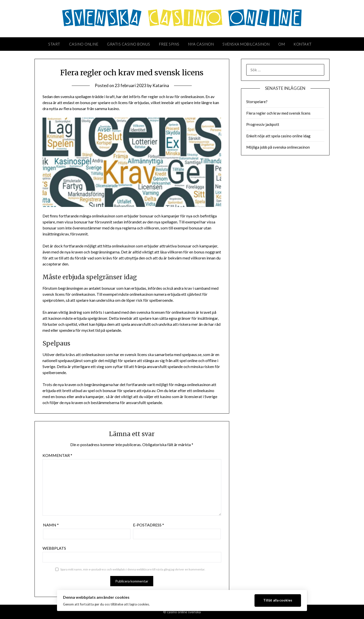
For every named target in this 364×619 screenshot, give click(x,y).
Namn (51, 525)
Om (281, 44)
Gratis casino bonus (129, 44)
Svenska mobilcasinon (246, 44)
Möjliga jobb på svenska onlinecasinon (278, 147)
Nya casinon (201, 44)
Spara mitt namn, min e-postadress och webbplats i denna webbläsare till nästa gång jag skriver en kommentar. (133, 569)
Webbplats (54, 548)
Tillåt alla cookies (278, 600)
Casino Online (84, 44)
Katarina (161, 85)
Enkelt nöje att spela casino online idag (278, 136)
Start (54, 44)
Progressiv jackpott (263, 124)
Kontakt (303, 44)
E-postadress (148, 525)
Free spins (169, 44)
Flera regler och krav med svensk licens (278, 113)
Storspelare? (257, 102)
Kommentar (57, 455)
